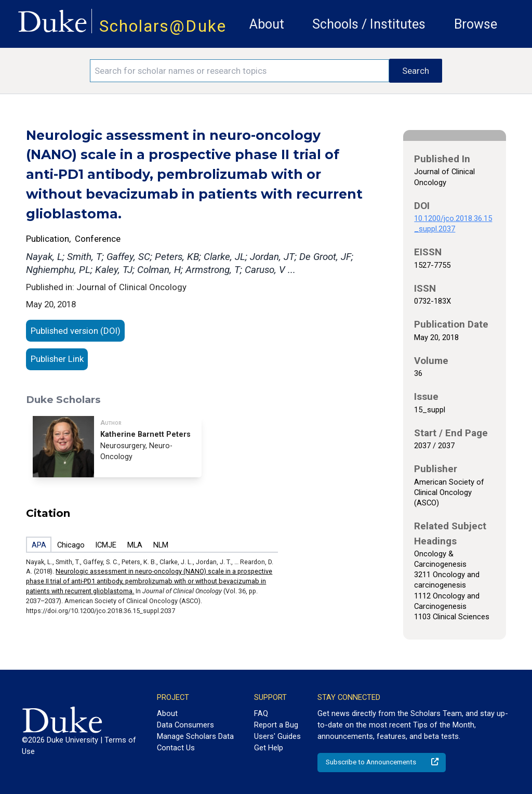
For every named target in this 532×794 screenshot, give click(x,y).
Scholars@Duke (163, 26)
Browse (476, 24)
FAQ (261, 713)
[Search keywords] (240, 71)
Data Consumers (185, 725)
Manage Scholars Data (195, 736)
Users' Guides (277, 736)
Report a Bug (276, 725)
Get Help (269, 748)
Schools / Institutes (369, 24)
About (267, 24)
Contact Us (176, 748)
